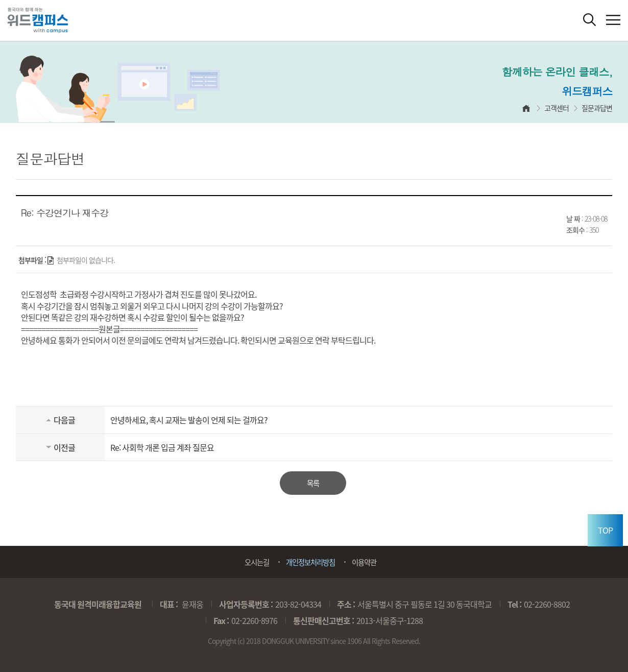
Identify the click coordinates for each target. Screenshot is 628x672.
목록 (313, 483)
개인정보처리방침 (310, 562)
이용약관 (364, 562)
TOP (605, 530)
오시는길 (257, 562)
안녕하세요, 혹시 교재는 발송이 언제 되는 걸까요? (189, 420)
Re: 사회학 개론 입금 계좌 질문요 (162, 447)
